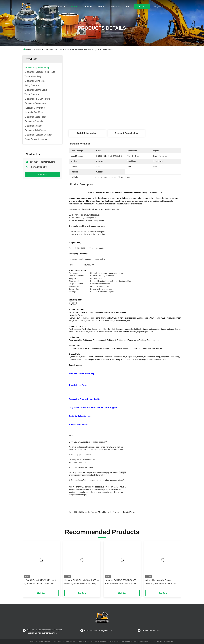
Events (89, 7)
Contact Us (115, 7)
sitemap (33, 641)
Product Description (126, 133)
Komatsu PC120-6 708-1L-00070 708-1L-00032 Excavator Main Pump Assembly (122, 582)
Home (48, 7)
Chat (142, 7)
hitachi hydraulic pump (85, 512)
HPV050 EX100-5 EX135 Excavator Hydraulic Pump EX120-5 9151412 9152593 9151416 (41, 582)
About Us (61, 7)
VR (128, 7)
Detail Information (87, 133)
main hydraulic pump (108, 512)
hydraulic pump (127, 512)
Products (75, 7)
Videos (101, 7)
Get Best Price (140, 121)
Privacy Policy (44, 641)
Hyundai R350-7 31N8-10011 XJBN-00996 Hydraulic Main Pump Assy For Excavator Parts (82, 582)
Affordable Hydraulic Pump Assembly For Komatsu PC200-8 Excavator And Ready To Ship (161, 582)
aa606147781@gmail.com (42, 162)
